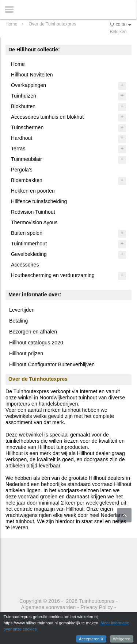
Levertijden (22, 310)
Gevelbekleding (29, 254)
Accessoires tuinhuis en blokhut (47, 117)
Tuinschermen (27, 127)
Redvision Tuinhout (33, 212)
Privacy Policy (97, 607)
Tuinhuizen (24, 96)
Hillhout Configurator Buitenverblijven (52, 364)
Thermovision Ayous (34, 222)
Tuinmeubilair (26, 159)
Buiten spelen (27, 233)
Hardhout (22, 138)
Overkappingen (28, 85)
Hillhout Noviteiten (32, 75)
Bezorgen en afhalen (33, 332)
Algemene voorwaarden (49, 607)
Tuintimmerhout (29, 244)
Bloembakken (27, 180)
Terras (18, 149)
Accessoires (25, 265)
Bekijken (118, 32)
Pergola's (22, 170)
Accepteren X (91, 639)
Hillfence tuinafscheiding (39, 201)
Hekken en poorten (33, 191)
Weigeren (122, 639)
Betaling (18, 321)
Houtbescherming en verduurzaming (53, 275)
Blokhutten (23, 106)
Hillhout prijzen (26, 353)
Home (18, 64)
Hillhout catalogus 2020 (36, 343)
